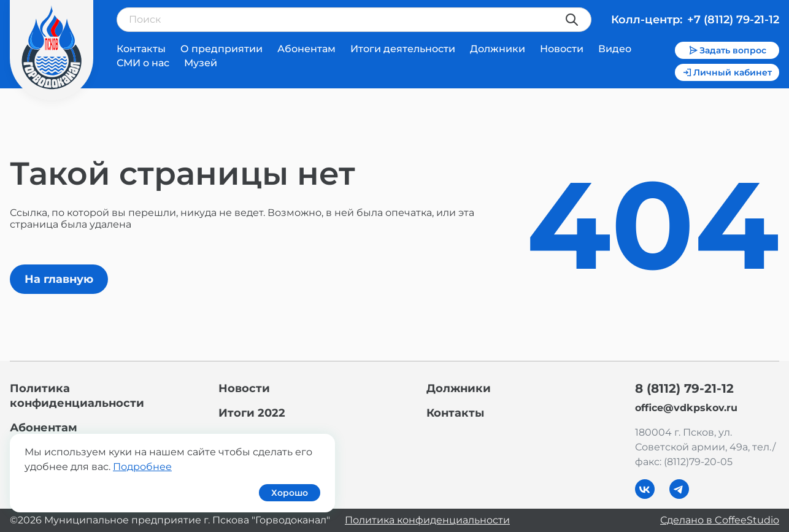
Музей (201, 63)
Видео (615, 49)
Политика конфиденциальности (427, 520)
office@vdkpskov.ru (686, 408)
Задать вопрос (727, 50)
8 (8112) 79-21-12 (684, 388)
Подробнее (142, 467)
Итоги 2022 (252, 413)
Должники (498, 49)
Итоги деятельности (403, 49)
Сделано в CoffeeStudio (720, 520)
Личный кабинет (727, 72)
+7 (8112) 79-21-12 (733, 20)
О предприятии (221, 49)
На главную (59, 279)
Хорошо (290, 493)
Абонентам (306, 49)
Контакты (141, 49)
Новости (562, 49)
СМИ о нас (143, 63)
